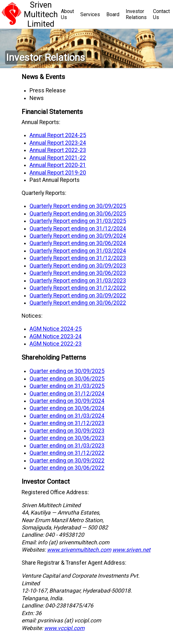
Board (113, 14)
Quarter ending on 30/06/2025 (67, 379)
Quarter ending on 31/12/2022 (67, 453)
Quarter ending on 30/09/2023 (67, 431)
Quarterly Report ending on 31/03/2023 (78, 281)
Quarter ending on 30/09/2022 (67, 461)
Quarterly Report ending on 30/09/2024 (78, 236)
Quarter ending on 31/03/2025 (67, 386)
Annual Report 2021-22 (58, 158)
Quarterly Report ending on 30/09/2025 (78, 206)
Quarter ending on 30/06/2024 (67, 408)
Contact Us (161, 14)
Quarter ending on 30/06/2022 (67, 468)
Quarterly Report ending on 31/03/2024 (78, 251)
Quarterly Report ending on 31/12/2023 (78, 258)
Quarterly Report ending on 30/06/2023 (78, 273)
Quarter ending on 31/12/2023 (67, 423)
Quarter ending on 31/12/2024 (67, 394)
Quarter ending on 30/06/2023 (67, 438)
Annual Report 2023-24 (58, 143)
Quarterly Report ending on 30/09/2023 (78, 266)
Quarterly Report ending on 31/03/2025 (78, 221)
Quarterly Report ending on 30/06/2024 (78, 243)
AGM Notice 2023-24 (56, 336)
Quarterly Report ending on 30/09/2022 (78, 295)
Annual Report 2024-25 (58, 135)
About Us (67, 14)
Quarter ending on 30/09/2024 (67, 401)
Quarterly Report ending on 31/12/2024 (78, 229)
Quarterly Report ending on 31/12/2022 (78, 288)
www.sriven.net (131, 550)
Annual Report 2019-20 (58, 173)
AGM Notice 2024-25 (56, 329)
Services (90, 14)
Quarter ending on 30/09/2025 (67, 371)
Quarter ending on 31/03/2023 (67, 446)
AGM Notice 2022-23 (56, 344)
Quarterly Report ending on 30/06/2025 (78, 214)
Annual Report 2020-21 (58, 165)
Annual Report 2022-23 (58, 150)
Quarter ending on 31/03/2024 (67, 416)
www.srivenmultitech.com (79, 550)
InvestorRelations (136, 14)
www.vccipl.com (64, 628)
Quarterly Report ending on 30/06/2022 (78, 303)
